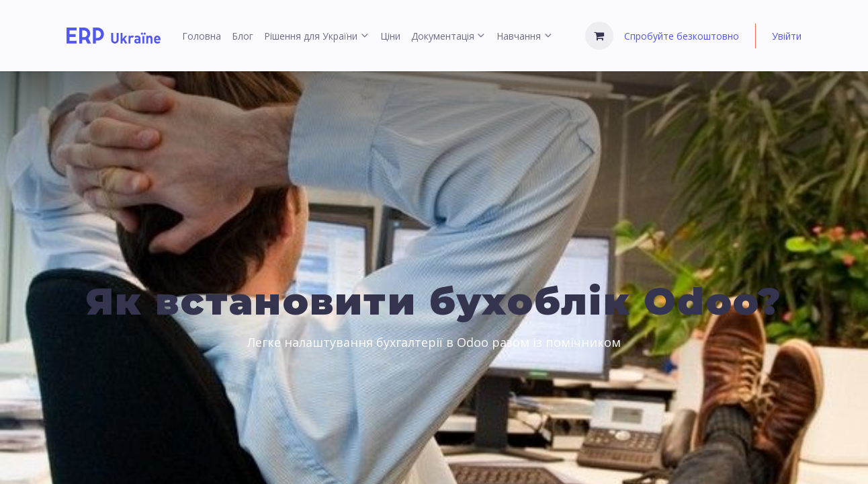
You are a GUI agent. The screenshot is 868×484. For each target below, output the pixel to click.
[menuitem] (202, 36)
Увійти (787, 36)
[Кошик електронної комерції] (599, 36)
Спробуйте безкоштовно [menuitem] (682, 36)
